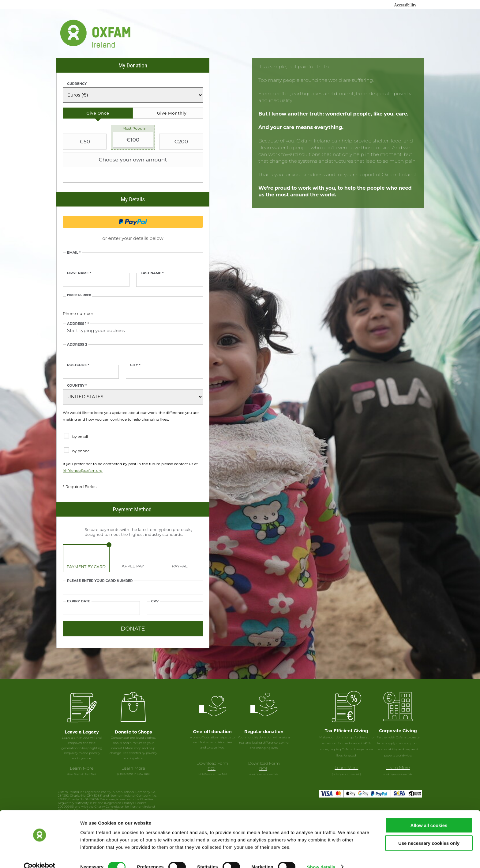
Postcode (78, 365)
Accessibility (405, 5)
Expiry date (79, 601)
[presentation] (98, 113)
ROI (212, 768)
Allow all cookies (429, 814)
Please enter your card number (100, 581)
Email (74, 253)
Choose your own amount (116, 160)
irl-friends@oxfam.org (83, 470)
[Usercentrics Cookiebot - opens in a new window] (40, 856)
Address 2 (77, 345)
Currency (77, 84)
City (135, 365)
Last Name (152, 273)
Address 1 (78, 324)
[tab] (98, 113)
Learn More (82, 768)
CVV (155, 601)
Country (77, 386)
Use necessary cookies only (429, 832)
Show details (321, 856)
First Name (79, 273)
